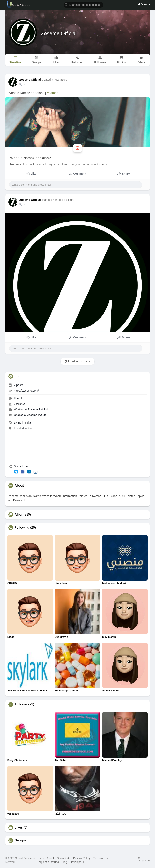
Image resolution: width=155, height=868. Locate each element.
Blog (64, 862)
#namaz (52, 93)
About (50, 858)
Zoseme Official (59, 33)
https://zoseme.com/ (26, 391)
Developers (77, 862)
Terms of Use (101, 858)
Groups (20, 840)
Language (144, 859)
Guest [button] (144, 4)
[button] (83, 4)
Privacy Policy (82, 858)
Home (40, 858)
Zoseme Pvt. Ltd (38, 409)
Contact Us (63, 858)
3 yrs (22, 84)
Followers (22, 704)
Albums (20, 515)
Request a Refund (48, 862)
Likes (19, 828)
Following (22, 528)
